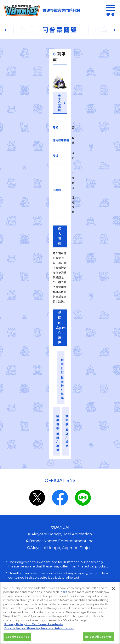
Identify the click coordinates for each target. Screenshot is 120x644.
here (64, 595)
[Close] (113, 591)
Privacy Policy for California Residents (34, 627)
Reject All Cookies (98, 639)
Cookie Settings (17, 639)
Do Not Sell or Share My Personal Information (39, 631)
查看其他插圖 (60, 152)
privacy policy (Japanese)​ (37, 536)
